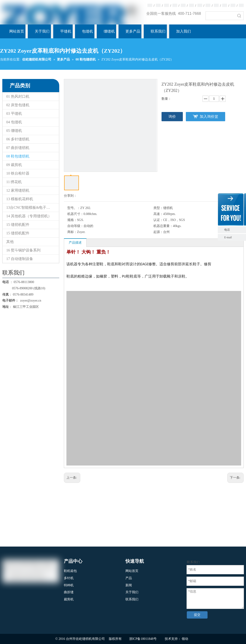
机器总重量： (163, 226)
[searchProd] (220, 16)
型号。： (74, 208)
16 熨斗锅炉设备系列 (23, 250)
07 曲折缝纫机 (18, 148)
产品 (129, 578)
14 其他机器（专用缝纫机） (29, 216)
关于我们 (132, 592)
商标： (72, 232)
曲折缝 (69, 592)
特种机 (69, 585)
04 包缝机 (14, 122)
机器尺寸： (75, 214)
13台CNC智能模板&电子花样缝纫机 (33, 207)
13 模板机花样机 (20, 199)
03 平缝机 (14, 113)
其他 (10, 242)
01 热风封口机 (18, 96)
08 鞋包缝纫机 (18, 156)
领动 (185, 639)
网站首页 (132, 571)
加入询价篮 (209, 116)
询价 (172, 116)
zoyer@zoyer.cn (30, 301)
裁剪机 (69, 599)
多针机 (69, 578)
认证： (158, 220)
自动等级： (75, 226)
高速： (158, 214)
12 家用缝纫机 (18, 190)
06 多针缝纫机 (18, 139)
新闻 (129, 585)
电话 (234, 230)
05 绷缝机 (14, 131)
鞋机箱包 (70, 571)
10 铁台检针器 (18, 173)
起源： (158, 232)
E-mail (228, 237)
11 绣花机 (14, 182)
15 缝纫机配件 (18, 225)
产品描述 (75, 243)
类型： (158, 208)
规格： (72, 220)
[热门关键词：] (239, 16)
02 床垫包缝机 (18, 105)
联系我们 (132, 599)
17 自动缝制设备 (20, 259)
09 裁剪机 (14, 165)
